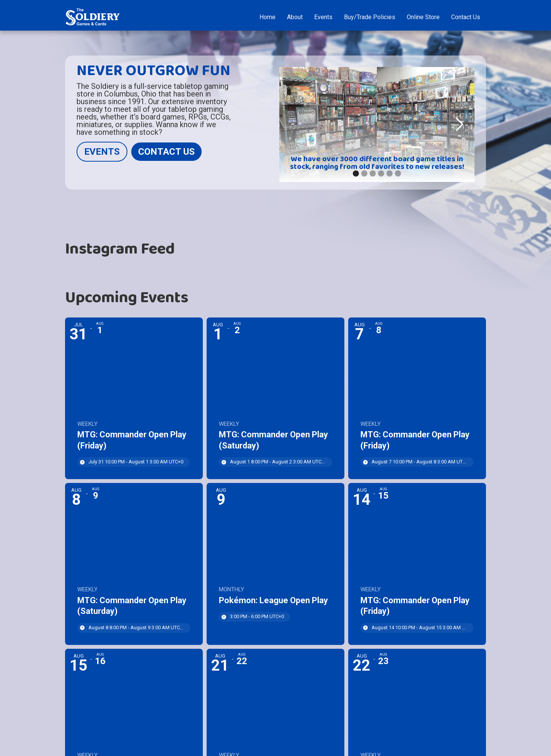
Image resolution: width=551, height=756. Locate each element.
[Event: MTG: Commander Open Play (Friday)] (134, 398)
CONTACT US (166, 152)
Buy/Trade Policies (370, 17)
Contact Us (466, 17)
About (295, 17)
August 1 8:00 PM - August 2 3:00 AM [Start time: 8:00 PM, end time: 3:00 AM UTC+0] (278, 462)
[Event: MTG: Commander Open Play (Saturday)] (275, 398)
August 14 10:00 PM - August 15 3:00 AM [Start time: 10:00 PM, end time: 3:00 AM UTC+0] (420, 628)
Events (323, 17)
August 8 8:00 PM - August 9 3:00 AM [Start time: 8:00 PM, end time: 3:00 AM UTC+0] (136, 628)
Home (267, 17)
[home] (93, 17)
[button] (459, 124)
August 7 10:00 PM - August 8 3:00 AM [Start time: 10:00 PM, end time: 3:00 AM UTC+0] (420, 462)
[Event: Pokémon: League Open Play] (275, 564)
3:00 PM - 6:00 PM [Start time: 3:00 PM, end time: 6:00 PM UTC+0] (257, 616)
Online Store (423, 17)
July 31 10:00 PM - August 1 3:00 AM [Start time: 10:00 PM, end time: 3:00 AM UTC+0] (136, 462)
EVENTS (102, 152)
